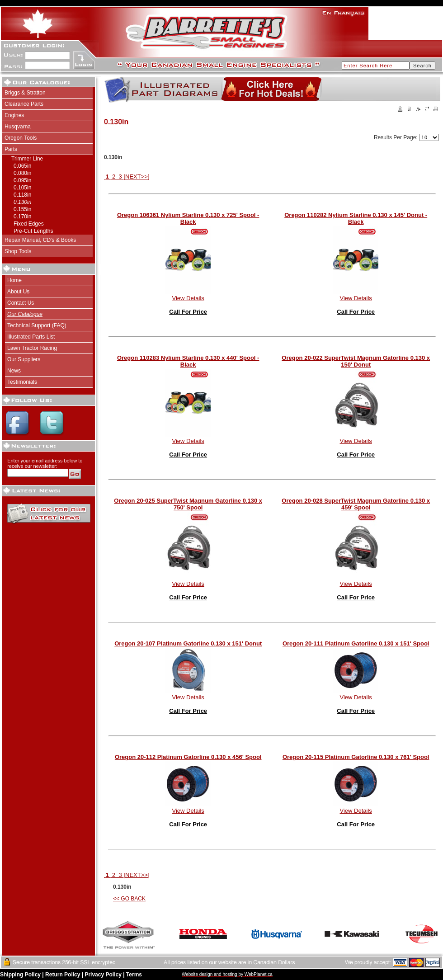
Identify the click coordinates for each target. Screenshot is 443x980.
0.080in (22, 173)
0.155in (22, 209)
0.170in (22, 217)
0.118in (22, 195)
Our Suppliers (24, 359)
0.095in (22, 180)
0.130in (22, 202)
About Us (18, 292)
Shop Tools (18, 251)
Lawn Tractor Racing (32, 348)
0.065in (22, 166)
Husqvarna (18, 127)
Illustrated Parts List (31, 337)
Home (14, 280)
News (14, 371)
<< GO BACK (129, 899)
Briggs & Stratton (25, 93)
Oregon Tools (21, 138)
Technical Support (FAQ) (37, 325)
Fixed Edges (29, 224)
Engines (14, 115)
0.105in (22, 188)
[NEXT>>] (136, 177)
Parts (11, 149)
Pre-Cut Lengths (33, 231)
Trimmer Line (27, 159)
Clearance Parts (24, 104)
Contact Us (21, 303)
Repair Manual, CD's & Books (40, 240)
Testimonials (22, 382)
